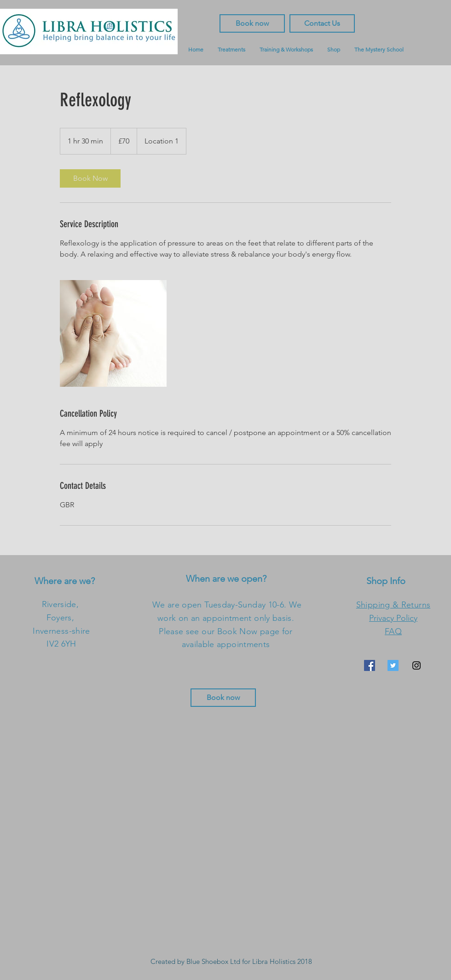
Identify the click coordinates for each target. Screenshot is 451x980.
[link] (90, 178)
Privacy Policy (393, 618)
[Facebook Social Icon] (370, 665)
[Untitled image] (113, 333)
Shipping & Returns (393, 605)
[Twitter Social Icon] (393, 665)
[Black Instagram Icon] (416, 665)
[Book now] (223, 698)
